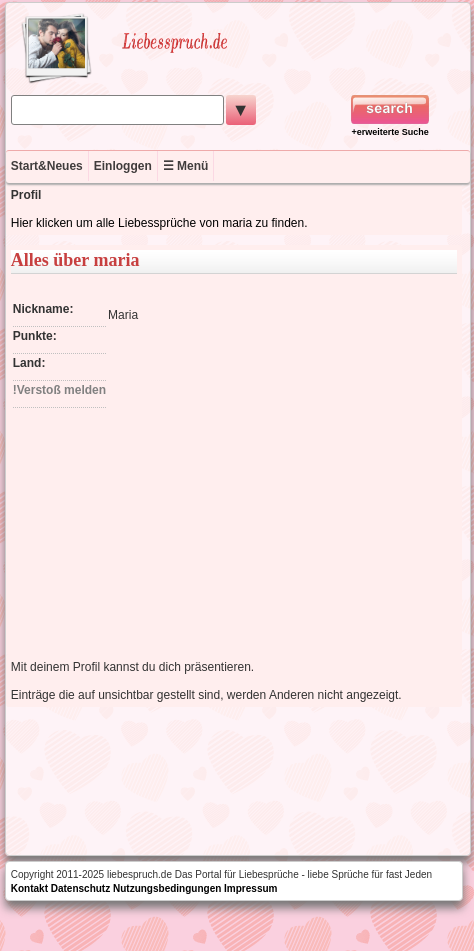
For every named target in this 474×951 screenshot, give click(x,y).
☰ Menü (186, 166)
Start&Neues (47, 166)
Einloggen (123, 166)
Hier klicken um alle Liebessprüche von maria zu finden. (159, 223)
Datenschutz (80, 888)
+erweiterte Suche (390, 132)
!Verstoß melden (59, 390)
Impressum (250, 888)
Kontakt (29, 888)
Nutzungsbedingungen (167, 888)
